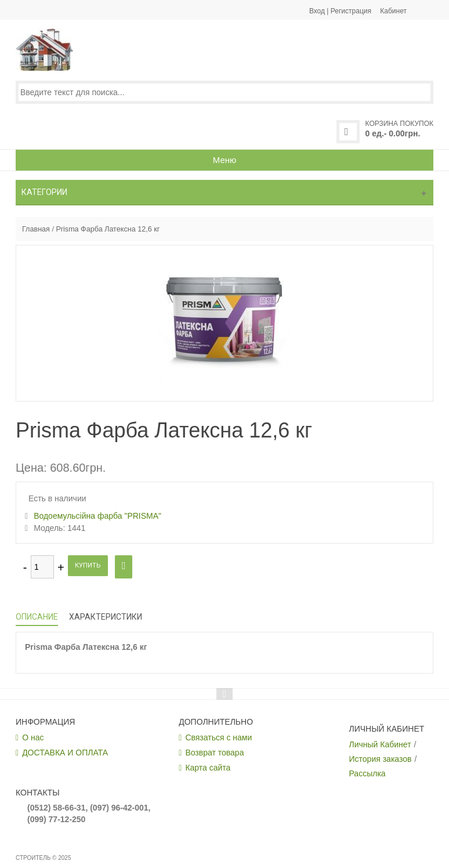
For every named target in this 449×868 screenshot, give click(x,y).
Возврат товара (214, 753)
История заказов (381, 759)
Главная (36, 229)
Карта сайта (208, 768)
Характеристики (106, 617)
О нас (33, 737)
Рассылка (367, 773)
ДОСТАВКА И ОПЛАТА (65, 753)
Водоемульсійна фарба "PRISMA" (97, 516)
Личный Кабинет (380, 744)
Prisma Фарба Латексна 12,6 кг (108, 229)
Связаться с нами (218, 737)
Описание (37, 617)
